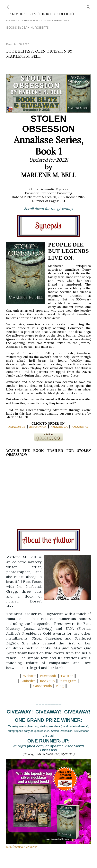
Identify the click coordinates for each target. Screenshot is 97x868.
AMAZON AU (80, 427)
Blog (60, 686)
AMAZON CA (59, 427)
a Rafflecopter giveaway (22, 847)
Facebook (48, 676)
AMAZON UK (38, 427)
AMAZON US (17, 427)
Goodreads (43, 686)
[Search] (88, 6)
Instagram (68, 681)
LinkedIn (28, 681)
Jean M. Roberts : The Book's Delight (40, 14)
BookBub (47, 681)
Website (30, 676)
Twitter (67, 676)
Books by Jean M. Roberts (27, 28)
